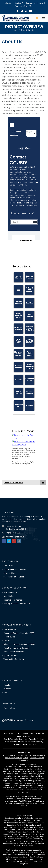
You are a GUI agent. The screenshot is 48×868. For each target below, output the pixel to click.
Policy (13, 755)
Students (7, 689)
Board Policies (9, 596)
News (41, 3)
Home (15, 30)
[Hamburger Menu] (44, 18)
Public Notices (9, 708)
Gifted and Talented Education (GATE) (19, 644)
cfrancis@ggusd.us (28, 834)
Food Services (9, 637)
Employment (31, 3)
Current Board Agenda (13, 600)
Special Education (11, 655)
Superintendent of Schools (14, 577)
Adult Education (10, 629)
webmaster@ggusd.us (15, 537)
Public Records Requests (14, 652)
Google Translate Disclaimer (15, 739)
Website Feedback (37, 739)
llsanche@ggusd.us (12, 827)
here (34, 803)
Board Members (10, 592)
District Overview (28, 30)
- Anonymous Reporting (17, 720)
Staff (5, 692)
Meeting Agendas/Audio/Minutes (17, 604)
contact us (32, 744)
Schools (7, 640)
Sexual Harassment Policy (35, 755)
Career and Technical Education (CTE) (19, 633)
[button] (18, 11)
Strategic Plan (9, 573)
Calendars (8, 3)
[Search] (37, 18)
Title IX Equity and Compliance (17, 758)
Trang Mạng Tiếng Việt (23, 6)
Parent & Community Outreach (16, 648)
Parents (7, 685)
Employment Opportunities (15, 569)
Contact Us (19, 3)
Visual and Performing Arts (14, 659)
